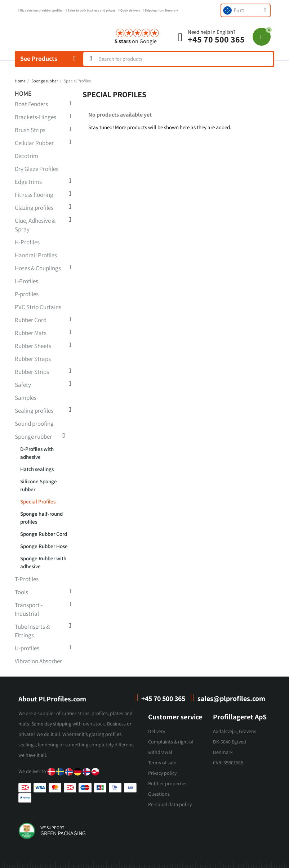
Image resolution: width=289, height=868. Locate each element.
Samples (26, 398)
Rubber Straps (33, 359)
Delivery (157, 731)
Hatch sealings (37, 469)
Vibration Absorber (38, 661)
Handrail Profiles (36, 255)
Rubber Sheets (33, 346)
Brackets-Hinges (35, 117)
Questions (159, 794)
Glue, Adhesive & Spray (35, 225)
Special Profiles (38, 501)
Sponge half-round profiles (41, 518)
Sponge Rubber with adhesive (43, 562)
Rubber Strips (32, 372)
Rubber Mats (31, 333)
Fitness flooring (34, 195)
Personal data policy (170, 804)
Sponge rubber (33, 437)
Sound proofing (34, 424)
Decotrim (26, 156)
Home (23, 93)
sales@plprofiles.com (231, 699)
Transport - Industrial (29, 609)
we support (52, 828)
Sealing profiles (34, 411)
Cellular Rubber (34, 143)
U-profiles (27, 648)
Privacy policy (162, 773)
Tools (21, 592)
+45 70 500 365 (216, 39)
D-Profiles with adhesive (37, 453)
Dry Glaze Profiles (37, 169)
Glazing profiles (34, 208)
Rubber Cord (31, 320)
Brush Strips (30, 130)
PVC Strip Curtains (38, 307)
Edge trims (28, 182)
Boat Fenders (31, 104)
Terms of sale (162, 763)
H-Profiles (27, 242)
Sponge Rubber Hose (44, 546)
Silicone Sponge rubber (39, 485)
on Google (136, 41)
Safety (23, 385)
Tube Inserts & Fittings (32, 631)
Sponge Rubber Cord (44, 534)
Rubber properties (168, 783)
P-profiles (27, 294)
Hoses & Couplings (38, 268)
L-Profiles (26, 281)
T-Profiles (27, 579)
